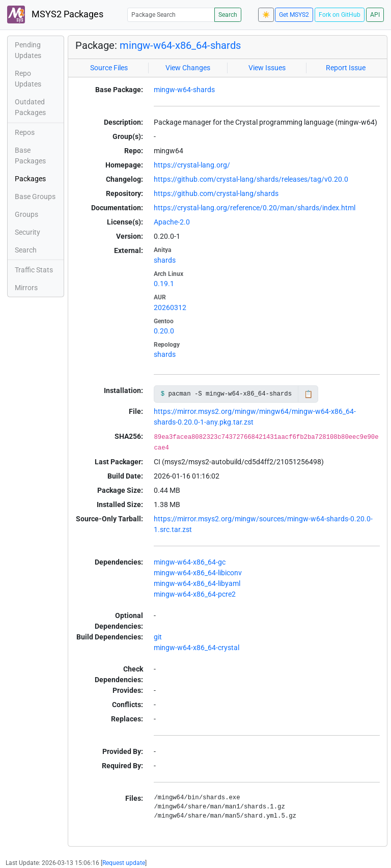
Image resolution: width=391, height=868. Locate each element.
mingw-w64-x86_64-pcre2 (195, 594)
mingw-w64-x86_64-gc (190, 562)
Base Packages (30, 156)
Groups (26, 214)
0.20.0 (164, 331)
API (375, 15)
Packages (30, 179)
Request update (124, 863)
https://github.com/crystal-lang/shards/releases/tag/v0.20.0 (251, 179)
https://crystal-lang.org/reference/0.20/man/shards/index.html (255, 208)
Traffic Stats (34, 270)
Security (27, 232)
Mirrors (26, 288)
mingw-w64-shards (184, 90)
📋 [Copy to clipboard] (308, 394)
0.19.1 (164, 284)
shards (165, 260)
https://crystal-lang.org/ (192, 165)
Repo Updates (28, 79)
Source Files (109, 68)
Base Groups (35, 197)
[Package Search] (171, 15)
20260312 (170, 307)
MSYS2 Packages (55, 15)
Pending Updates (28, 50)
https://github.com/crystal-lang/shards (216, 193)
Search (228, 15)
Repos (25, 132)
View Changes (188, 68)
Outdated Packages (30, 107)
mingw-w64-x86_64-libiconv (198, 573)
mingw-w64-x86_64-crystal (197, 648)
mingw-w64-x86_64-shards (180, 45)
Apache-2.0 (172, 222)
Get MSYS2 (294, 15)
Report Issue (346, 68)
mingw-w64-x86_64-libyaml (197, 583)
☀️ (266, 15)
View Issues (267, 68)
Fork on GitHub (340, 15)
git (158, 637)
